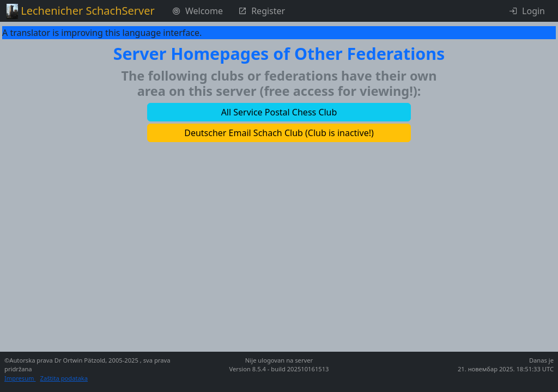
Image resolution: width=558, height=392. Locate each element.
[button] (279, 112)
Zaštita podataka (64, 378)
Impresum (20, 378)
